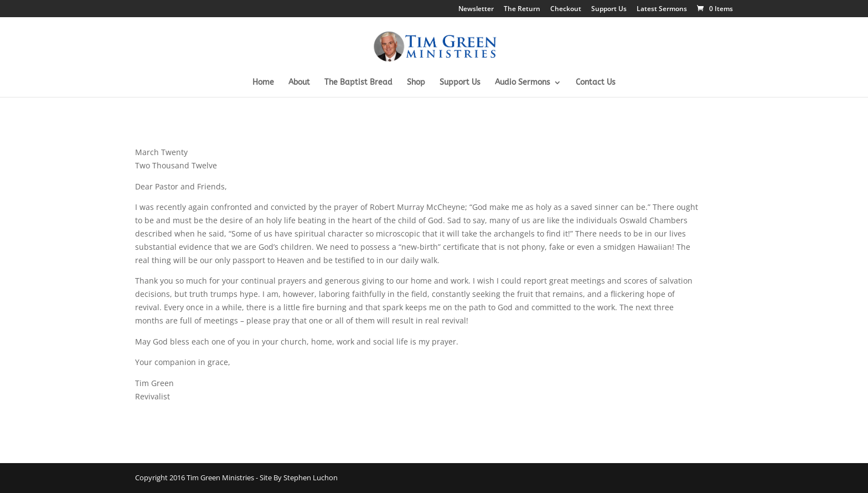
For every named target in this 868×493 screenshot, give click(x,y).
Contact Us (596, 83)
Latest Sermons (662, 9)
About (299, 83)
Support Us (609, 9)
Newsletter (476, 9)
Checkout (566, 9)
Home (263, 83)
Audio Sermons (523, 83)
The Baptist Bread (358, 83)
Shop (416, 83)
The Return (522, 9)
